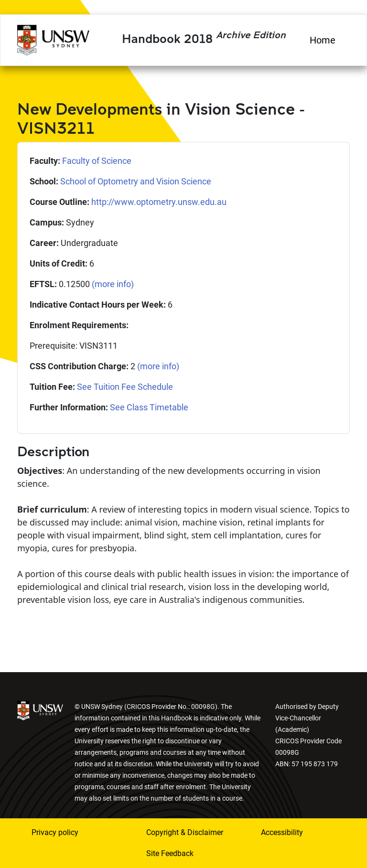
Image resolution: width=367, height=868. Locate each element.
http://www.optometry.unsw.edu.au (159, 202)
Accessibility (282, 832)
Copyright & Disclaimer (185, 832)
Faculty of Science (97, 161)
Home (323, 40)
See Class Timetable (149, 407)
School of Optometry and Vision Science (136, 181)
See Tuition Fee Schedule (125, 387)
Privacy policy (55, 832)
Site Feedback (170, 853)
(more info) (113, 284)
